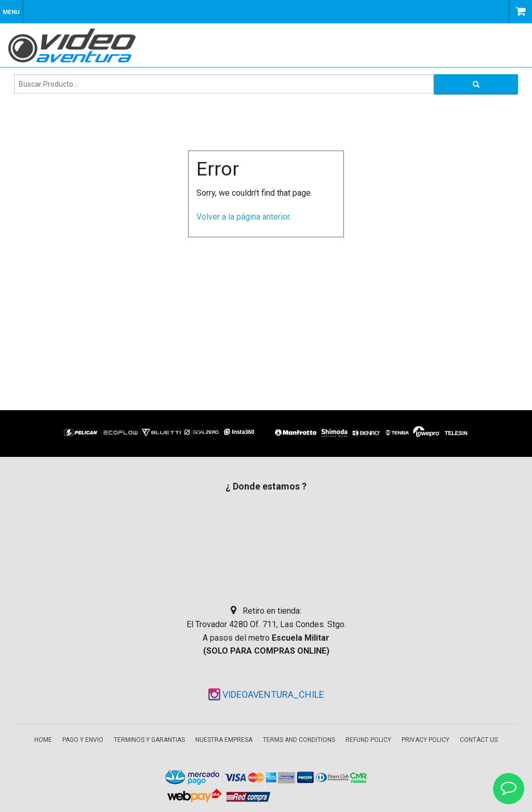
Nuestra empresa (224, 740)
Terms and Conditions (299, 740)
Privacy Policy (425, 740)
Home (43, 740)
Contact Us (479, 740)
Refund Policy (368, 740)
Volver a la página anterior (243, 217)
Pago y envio (83, 740)
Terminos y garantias (149, 740)
